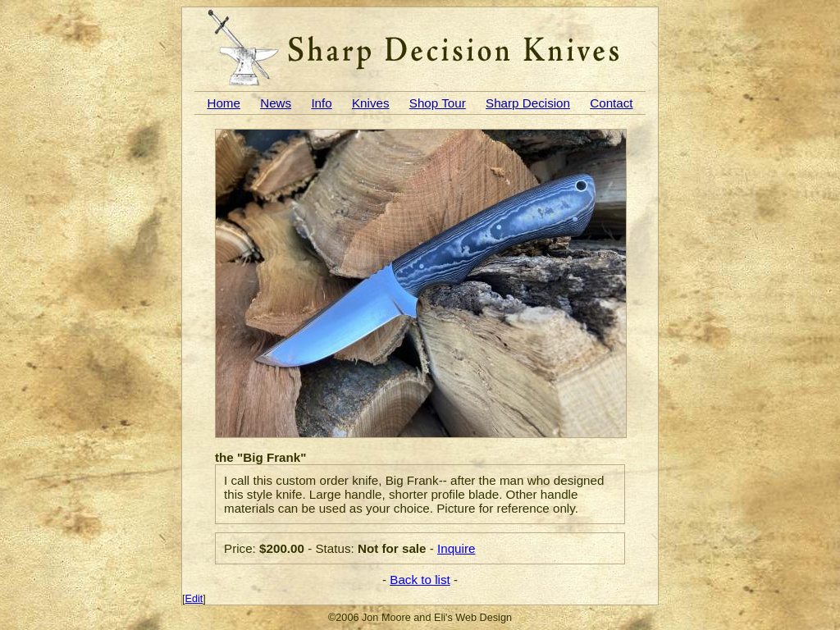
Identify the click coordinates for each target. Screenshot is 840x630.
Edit (194, 599)
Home (224, 103)
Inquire (456, 548)
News (276, 103)
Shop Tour (438, 103)
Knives (371, 103)
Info (321, 103)
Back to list (420, 580)
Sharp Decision (528, 103)
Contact (611, 103)
